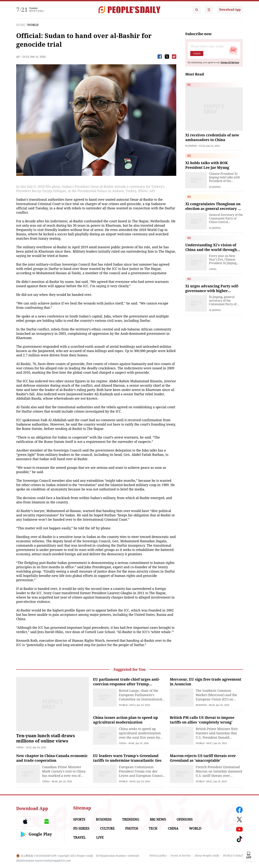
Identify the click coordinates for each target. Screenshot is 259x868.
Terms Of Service (230, 63)
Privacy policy (158, 856)
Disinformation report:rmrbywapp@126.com (43, 861)
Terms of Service (181, 856)
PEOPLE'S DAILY (233, 856)
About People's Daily (207, 856)
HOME (21, 25)
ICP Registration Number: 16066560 (117, 856)
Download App (230, 10)
